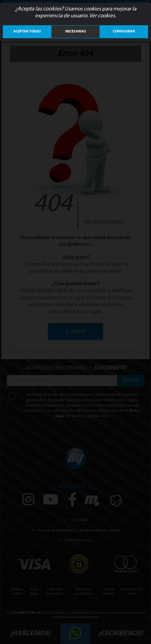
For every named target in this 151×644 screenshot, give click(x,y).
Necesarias (76, 32)
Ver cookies (102, 16)
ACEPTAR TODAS (27, 32)
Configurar (124, 32)
